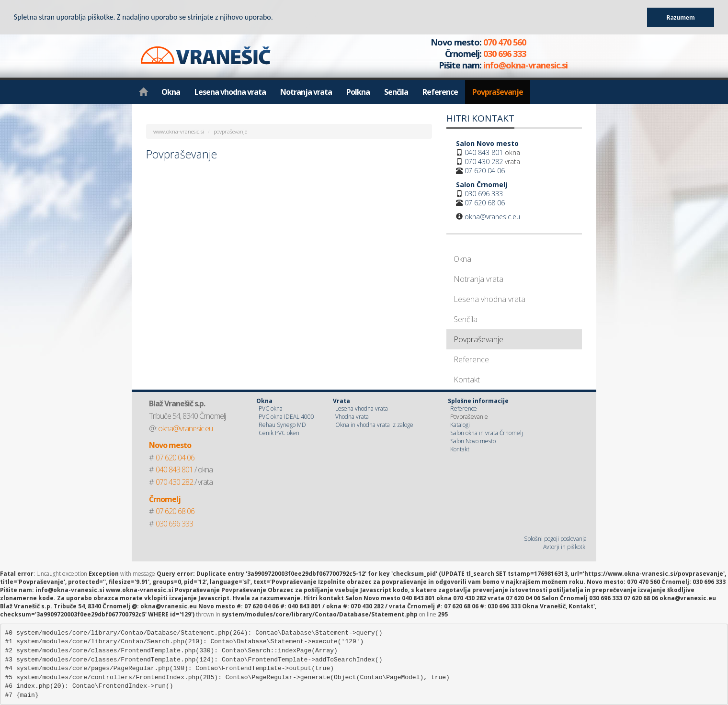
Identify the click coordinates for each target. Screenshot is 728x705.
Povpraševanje (498, 92)
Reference (440, 92)
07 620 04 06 (485, 171)
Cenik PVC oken (279, 433)
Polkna (358, 92)
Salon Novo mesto (473, 441)
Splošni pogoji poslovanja (555, 539)
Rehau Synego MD (282, 425)
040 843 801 (484, 152)
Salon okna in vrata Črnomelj (487, 433)
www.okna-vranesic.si (179, 131)
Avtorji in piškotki (565, 547)
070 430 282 (484, 162)
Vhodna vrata (352, 417)
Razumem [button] (681, 17)
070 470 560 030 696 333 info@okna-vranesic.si (489, 54)
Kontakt (467, 380)
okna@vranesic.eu (492, 217)
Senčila (396, 92)
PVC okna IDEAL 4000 (286, 417)
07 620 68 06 (485, 203)
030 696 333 (484, 194)
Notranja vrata (306, 92)
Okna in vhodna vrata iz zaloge (374, 425)
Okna (171, 92)
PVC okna (271, 408)
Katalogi (460, 425)
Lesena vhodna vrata (230, 92)
